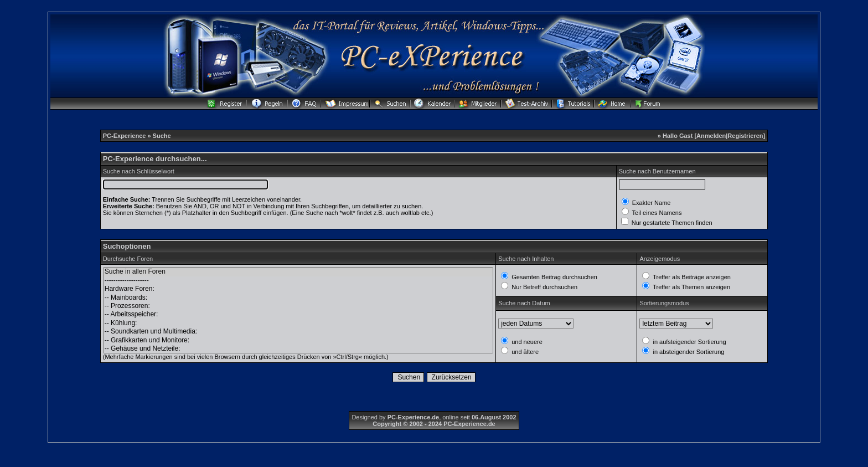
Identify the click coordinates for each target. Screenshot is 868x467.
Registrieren (745, 136)
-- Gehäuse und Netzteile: (298, 349)
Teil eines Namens (656, 213)
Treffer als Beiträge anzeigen (691, 277)
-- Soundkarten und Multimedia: (298, 332)
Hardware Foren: (298, 289)
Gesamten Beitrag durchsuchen (554, 277)
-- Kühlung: (298, 323)
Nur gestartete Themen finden (671, 223)
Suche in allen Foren (298, 272)
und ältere (524, 352)
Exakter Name (651, 203)
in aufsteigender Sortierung (688, 342)
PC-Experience (125, 136)
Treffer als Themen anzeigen (691, 287)
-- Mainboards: (298, 298)
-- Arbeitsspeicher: (298, 314)
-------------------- (298, 281)
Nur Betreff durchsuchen (544, 287)
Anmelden (711, 136)
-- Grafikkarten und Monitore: (298, 340)
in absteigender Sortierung (688, 352)
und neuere (526, 342)
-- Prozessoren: (298, 306)
